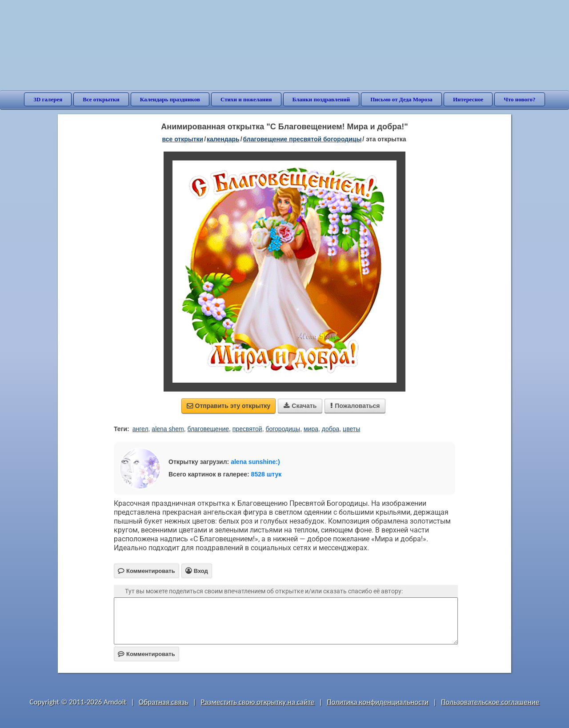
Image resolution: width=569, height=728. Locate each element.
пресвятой (247, 429)
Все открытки (101, 99)
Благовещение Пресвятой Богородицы (303, 139)
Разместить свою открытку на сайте (257, 702)
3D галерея (48, 99)
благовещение (208, 429)
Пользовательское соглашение (490, 702)
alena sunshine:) (255, 462)
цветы (351, 429)
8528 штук (266, 474)
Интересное (468, 99)
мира (311, 429)
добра (331, 429)
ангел (140, 429)
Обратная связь (164, 702)
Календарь (223, 139)
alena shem (168, 429)
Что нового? (519, 99)
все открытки (182, 139)
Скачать (300, 406)
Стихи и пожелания (246, 99)
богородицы (283, 429)
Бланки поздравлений (321, 99)
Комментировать (146, 654)
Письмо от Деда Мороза (401, 99)
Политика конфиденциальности (378, 702)
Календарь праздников (170, 99)
